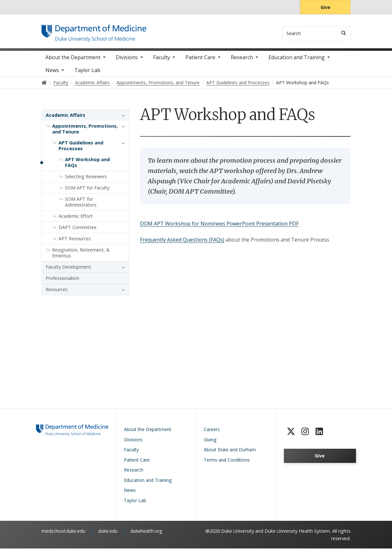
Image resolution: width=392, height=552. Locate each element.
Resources (57, 293)
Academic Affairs (65, 119)
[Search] (344, 33)
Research (242, 61)
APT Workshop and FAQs (87, 166)
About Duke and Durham (230, 453)
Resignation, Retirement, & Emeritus (81, 257)
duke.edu (108, 534)
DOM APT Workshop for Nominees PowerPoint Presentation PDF (219, 227)
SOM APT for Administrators (81, 206)
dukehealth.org (146, 534)
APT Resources (75, 242)
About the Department (73, 61)
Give (326, 7)
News (52, 74)
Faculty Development (68, 271)
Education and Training (297, 61)
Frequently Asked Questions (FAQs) (182, 243)
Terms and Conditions (227, 463)
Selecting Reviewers (86, 180)
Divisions (127, 61)
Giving (210, 443)
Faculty (162, 61)
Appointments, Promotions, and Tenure (85, 133)
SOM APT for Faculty (87, 192)
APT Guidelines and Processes (81, 149)
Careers (212, 433)
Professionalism (62, 282)
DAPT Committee (78, 231)
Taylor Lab (87, 74)
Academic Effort (76, 220)
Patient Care (200, 61)
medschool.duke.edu (63, 534)
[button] (122, 119)
